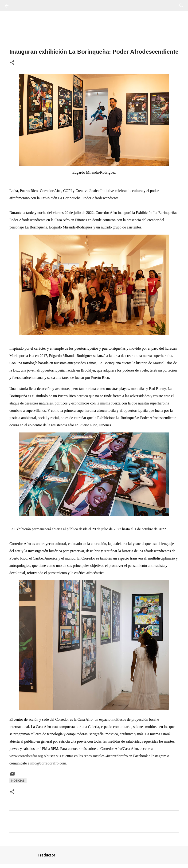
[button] (12, 63)
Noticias (18, 781)
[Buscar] (20, 6)
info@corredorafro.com (48, 763)
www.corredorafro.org (26, 756)
